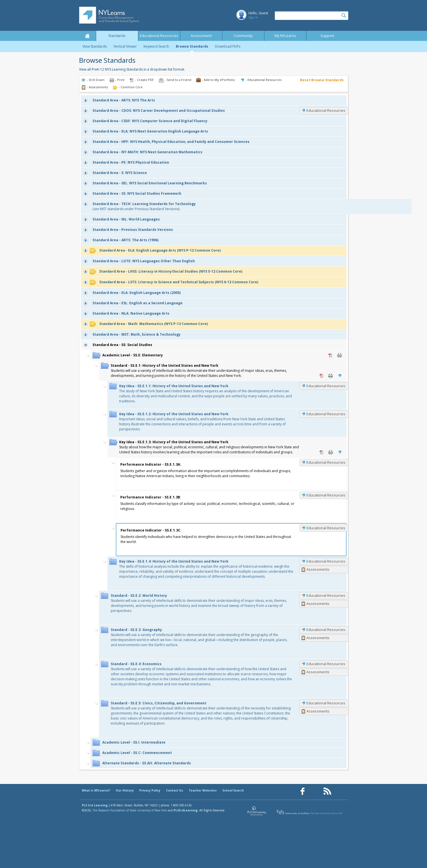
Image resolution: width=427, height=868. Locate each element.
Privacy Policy (150, 790)
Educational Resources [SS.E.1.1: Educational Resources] (326, 386)
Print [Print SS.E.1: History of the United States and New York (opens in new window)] (331, 376)
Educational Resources (159, 36)
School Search (233, 790)
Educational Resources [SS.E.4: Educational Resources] (326, 664)
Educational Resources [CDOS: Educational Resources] (326, 110)
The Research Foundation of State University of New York (130, 810)
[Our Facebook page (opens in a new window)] (303, 791)
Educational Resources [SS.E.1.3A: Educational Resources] (326, 462)
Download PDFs (228, 46)
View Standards (95, 46)
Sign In (253, 17)
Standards (117, 36)
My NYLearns (285, 36)
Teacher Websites (203, 790)
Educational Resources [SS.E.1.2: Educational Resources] (326, 414)
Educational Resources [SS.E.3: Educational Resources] (326, 630)
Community (243, 36)
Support (327, 36)
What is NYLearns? (96, 790)
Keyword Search (156, 46)
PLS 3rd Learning (95, 805)
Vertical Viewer (125, 46)
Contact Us (175, 790)
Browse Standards (192, 46)
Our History (125, 790)
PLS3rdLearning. (186, 810)
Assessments (318, 569)
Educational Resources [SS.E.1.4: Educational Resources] (326, 561)
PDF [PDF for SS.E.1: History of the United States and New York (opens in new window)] (322, 376)
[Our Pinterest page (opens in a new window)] (315, 791)
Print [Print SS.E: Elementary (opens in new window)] (340, 355)
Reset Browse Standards (322, 80)
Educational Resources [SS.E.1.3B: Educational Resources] (326, 495)
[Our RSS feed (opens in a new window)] (327, 791)
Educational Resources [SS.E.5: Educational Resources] (326, 703)
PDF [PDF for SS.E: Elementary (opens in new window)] (331, 355)
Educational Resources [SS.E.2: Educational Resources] (326, 595)
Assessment (201, 36)
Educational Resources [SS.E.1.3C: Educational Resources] (326, 528)
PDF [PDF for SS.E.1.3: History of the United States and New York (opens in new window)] (322, 452)
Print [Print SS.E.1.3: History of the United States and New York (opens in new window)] (331, 452)
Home (87, 36)
